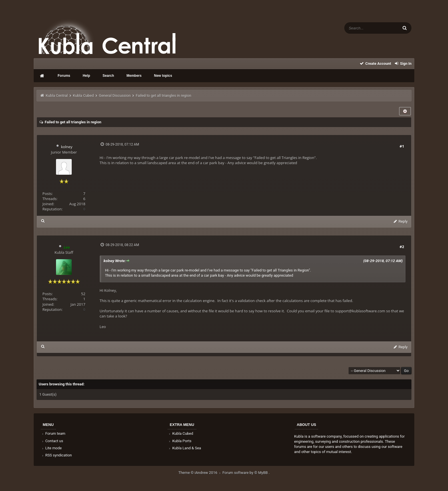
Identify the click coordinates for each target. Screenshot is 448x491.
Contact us (52, 441)
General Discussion (115, 95)
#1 (402, 146)
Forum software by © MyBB (246, 473)
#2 (402, 247)
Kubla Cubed (83, 95)
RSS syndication (57, 455)
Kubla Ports (180, 441)
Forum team (53, 433)
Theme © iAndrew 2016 (200, 473)
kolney (67, 147)
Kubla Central (57, 95)
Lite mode (51, 448)
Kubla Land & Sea (185, 448)
